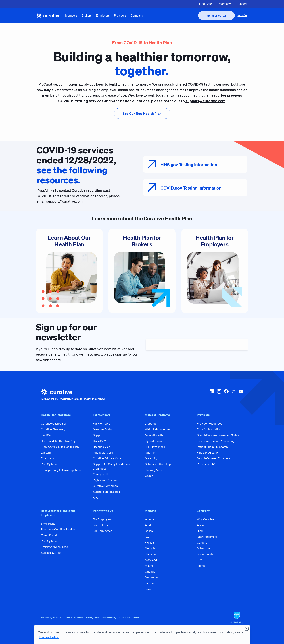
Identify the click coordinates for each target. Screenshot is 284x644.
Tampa (149, 583)
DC (147, 537)
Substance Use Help (158, 464)
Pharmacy (224, 4)
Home (201, 566)
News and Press (207, 537)
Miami (149, 566)
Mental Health (154, 435)
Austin (149, 525)
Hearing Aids (153, 470)
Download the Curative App (59, 441)
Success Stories (51, 553)
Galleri (149, 476)
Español (243, 15)
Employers (103, 16)
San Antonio (153, 577)
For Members (102, 423)
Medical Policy (109, 618)
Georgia (150, 548)
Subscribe (203, 548)
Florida (149, 542)
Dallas (149, 531)
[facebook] (226, 395)
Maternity (151, 458)
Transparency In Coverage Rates (62, 470)
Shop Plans (48, 524)
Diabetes (151, 423)
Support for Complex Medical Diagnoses (112, 466)
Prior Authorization (209, 429)
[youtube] (241, 395)
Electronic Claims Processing (216, 441)
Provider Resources (210, 423)
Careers (202, 542)
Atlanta (149, 519)
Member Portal (103, 429)
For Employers (102, 519)
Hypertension (154, 441)
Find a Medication (208, 452)
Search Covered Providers (214, 458)
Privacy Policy (93, 618)
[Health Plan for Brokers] (142, 271)
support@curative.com (64, 201)
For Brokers (100, 525)
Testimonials (205, 554)
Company (137, 16)
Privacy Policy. (49, 637)
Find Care (206, 4)
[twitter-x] (234, 395)
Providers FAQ (206, 464)
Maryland (151, 560)
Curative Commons (105, 486)
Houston (150, 554)
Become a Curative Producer (59, 529)
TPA (200, 560)
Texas (149, 589)
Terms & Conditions (74, 618)
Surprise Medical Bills (107, 492)
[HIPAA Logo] (237, 618)
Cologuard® (100, 474)
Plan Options (49, 464)
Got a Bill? (99, 441)
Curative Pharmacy (53, 429)
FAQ (96, 497)
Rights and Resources (107, 480)
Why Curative (205, 519)
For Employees (103, 531)
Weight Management (158, 429)
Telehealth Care (103, 452)
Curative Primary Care (107, 458)
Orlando (150, 571)
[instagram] (219, 395)
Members (71, 16)
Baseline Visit (102, 447)
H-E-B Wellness (155, 447)
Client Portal (49, 535)
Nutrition (151, 452)
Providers (120, 16)
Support (242, 4)
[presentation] (216, 16)
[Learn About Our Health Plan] (69, 271)
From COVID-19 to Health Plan (60, 447)
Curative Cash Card (53, 423)
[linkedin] (212, 395)
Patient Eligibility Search (212, 447)
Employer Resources (54, 547)
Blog (200, 531)
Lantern (46, 452)
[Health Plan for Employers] (215, 271)
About (201, 525)
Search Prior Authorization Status (218, 435)
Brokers (87, 16)
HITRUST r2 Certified (129, 618)
